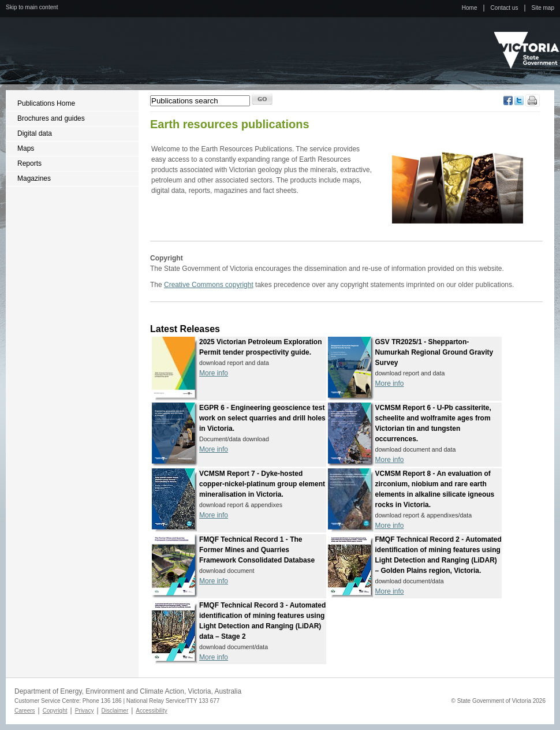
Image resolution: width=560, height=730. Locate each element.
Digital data (35, 133)
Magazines (34, 178)
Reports (29, 163)
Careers (25, 711)
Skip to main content (32, 7)
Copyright (55, 711)
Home (470, 8)
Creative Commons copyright (209, 285)
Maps (26, 148)
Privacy (85, 711)
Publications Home (46, 103)
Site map (543, 8)
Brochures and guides (51, 118)
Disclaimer (115, 711)
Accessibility (151, 711)
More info (214, 373)
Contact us (505, 8)
